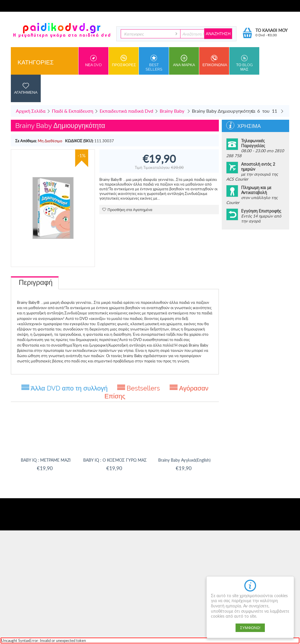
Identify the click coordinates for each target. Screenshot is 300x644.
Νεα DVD (93, 61)
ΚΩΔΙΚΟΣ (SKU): (79, 141)
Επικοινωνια (215, 61)
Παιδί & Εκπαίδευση (73, 111)
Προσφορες (124, 61)
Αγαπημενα (26, 88)
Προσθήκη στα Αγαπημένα (127, 210)
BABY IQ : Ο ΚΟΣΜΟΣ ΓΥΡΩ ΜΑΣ (115, 460)
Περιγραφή (36, 282)
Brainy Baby (173, 111)
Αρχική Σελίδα (31, 111)
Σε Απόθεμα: (26, 141)
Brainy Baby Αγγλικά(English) (184, 460)
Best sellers (154, 63)
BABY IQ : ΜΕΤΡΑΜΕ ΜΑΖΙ (46, 460)
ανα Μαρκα (184, 61)
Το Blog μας (244, 63)
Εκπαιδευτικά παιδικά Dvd (126, 111)
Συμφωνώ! (250, 628)
